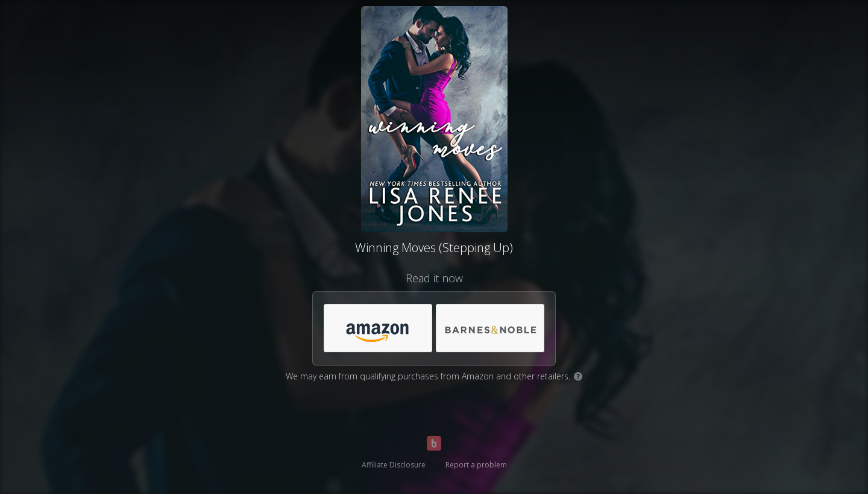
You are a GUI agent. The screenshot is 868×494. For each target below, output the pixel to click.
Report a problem (476, 465)
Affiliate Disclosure (394, 465)
